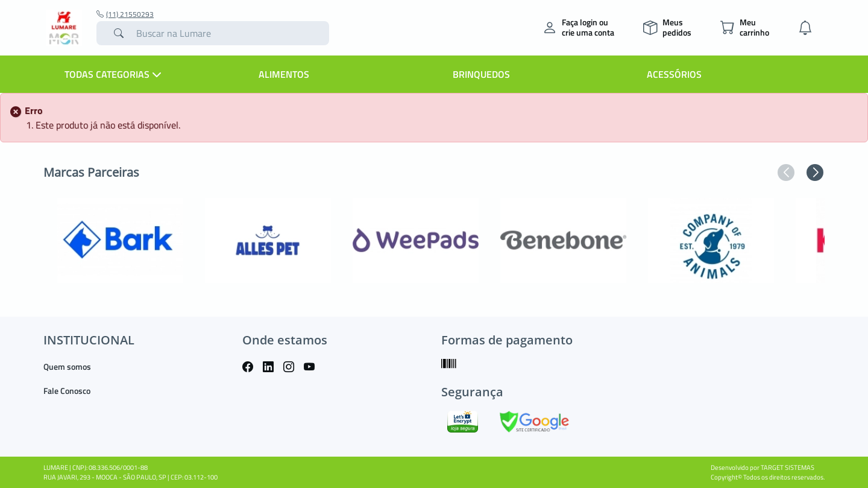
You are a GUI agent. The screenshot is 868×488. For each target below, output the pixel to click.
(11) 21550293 (125, 14)
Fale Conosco (67, 391)
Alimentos (284, 74)
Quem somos (67, 366)
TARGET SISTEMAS (788, 467)
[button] (786, 173)
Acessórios (674, 74)
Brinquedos (481, 74)
